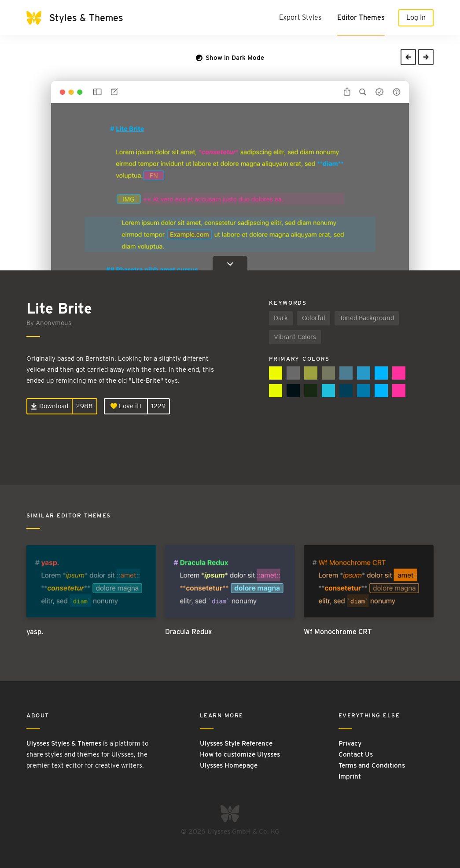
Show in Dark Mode (230, 58)
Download (50, 406)
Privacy (350, 743)
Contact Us (356, 754)
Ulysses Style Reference (236, 743)
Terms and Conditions (372, 765)
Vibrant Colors (295, 337)
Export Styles (300, 17)
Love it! (126, 406)
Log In (416, 17)
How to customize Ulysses (240, 754)
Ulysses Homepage (229, 765)
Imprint (350, 776)
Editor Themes (361, 17)
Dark (281, 318)
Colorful (314, 318)
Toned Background (367, 318)
